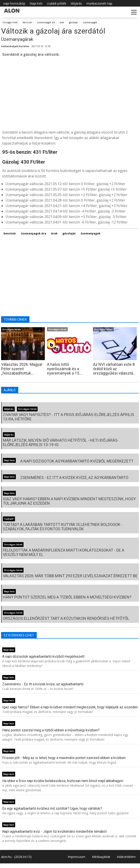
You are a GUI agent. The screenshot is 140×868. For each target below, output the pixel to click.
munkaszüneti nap (99, 3)
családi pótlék (56, 3)
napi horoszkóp (14, 3)
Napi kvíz (36, 3)
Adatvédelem (126, 857)
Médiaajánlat (101, 857)
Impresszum (76, 857)
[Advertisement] (70, 93)
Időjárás (76, 3)
